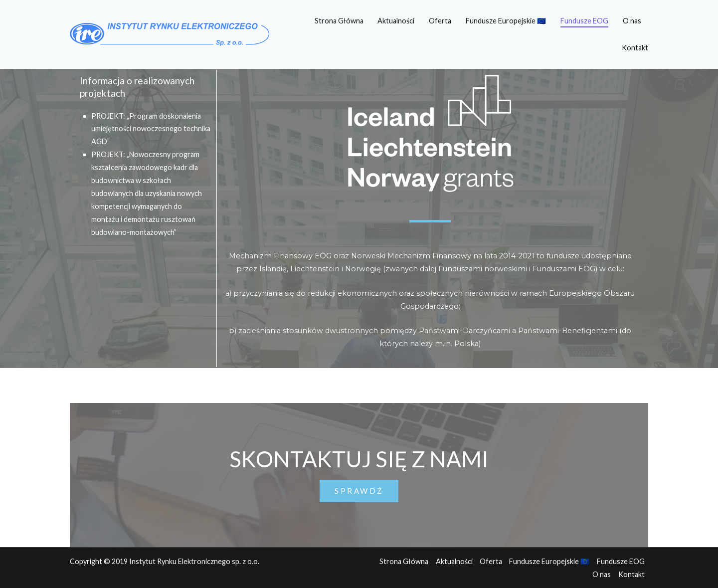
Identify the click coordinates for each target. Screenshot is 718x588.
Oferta (440, 21)
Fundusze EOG (584, 21)
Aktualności (396, 21)
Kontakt (635, 48)
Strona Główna (339, 21)
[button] (359, 491)
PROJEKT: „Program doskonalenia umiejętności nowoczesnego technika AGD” (151, 129)
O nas (632, 21)
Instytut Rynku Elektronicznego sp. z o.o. (194, 561)
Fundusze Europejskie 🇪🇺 (506, 21)
